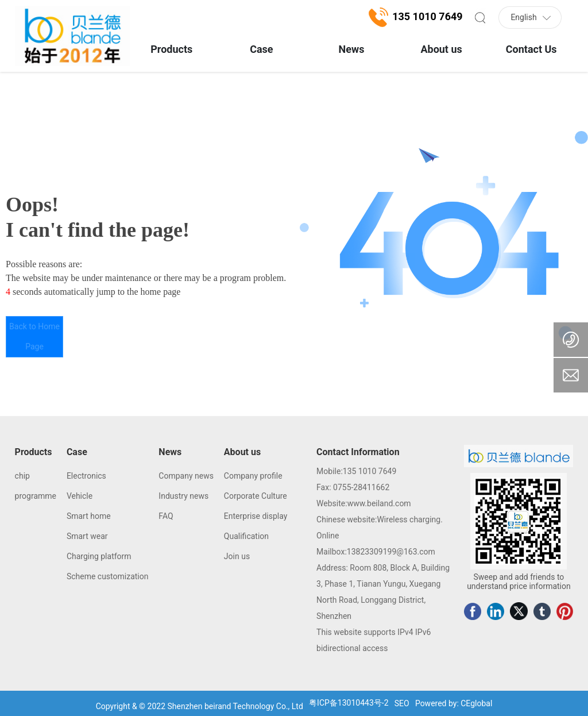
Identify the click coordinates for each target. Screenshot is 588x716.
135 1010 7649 (370, 471)
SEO (402, 703)
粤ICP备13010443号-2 (349, 703)
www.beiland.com (379, 503)
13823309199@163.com (391, 552)
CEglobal (476, 703)
